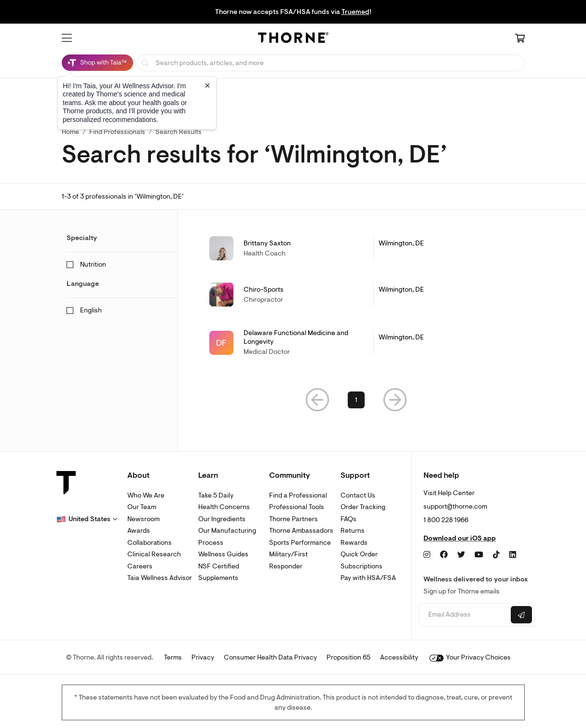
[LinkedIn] (513, 555)
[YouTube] (479, 555)
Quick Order (359, 554)
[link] (357, 248)
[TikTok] (496, 555)
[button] (67, 38)
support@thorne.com (455, 506)
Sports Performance (300, 543)
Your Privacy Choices (470, 657)
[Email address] (463, 615)
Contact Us (358, 495)
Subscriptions (361, 566)
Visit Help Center (449, 493)
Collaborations (150, 543)
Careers (140, 566)
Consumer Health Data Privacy (270, 657)
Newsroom (143, 519)
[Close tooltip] (207, 85)
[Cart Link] (520, 39)
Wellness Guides (223, 554)
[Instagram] (427, 555)
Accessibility (399, 657)
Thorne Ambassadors (301, 531)
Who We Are (146, 495)
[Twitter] (461, 555)
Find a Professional (298, 495)
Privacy (203, 657)
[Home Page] (293, 39)
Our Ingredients (222, 519)
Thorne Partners (293, 519)
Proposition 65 (348, 657)
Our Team (142, 507)
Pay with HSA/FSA (368, 578)
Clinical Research (154, 554)
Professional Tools (297, 507)
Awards (139, 531)
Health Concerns (224, 507)
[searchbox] (331, 63)
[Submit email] (521, 615)
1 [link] (356, 400)
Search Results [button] (178, 132)
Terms (173, 657)
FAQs (348, 519)
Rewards (354, 543)
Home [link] (70, 132)
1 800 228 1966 (446, 520)
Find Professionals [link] (117, 132)
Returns (353, 531)
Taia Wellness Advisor (160, 578)
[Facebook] (444, 555)
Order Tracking (363, 507)
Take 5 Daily (216, 495)
